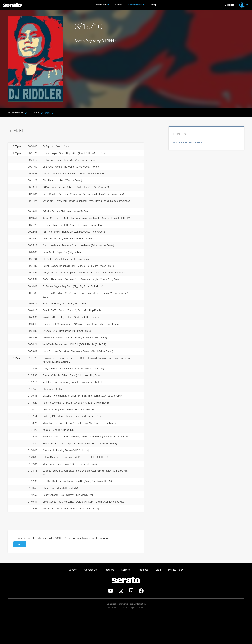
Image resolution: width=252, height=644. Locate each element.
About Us (108, 599)
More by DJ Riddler (187, 143)
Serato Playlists (16, 113)
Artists (119, 5)
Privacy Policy (178, 599)
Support (229, 5)
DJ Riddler (35, 113)
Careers (125, 599)
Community (135, 5)
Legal (159, 599)
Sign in (20, 573)
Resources (143, 599)
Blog (153, 5)
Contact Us (89, 599)
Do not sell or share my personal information (126, 633)
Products (101, 5)
